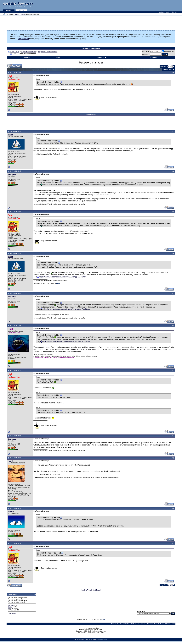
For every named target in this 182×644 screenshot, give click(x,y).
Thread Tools (168, 70)
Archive (143, 624)
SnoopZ (11, 511)
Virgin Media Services (29, 52)
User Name (146, 51)
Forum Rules (12, 613)
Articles (21, 10)
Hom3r (11, 461)
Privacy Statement (153, 624)
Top (174, 624)
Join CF (174, 12)
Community (101, 57)
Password (145, 54)
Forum (9, 10)
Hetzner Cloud (103, 639)
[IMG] (9, 608)
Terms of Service (166, 624)
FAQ (58, 57)
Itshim (11, 135)
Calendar (154, 57)
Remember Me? (168, 52)
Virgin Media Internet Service (48, 52)
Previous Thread (87, 590)
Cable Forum (15, 52)
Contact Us (115, 624)
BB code (10, 605)
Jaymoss (12, 174)
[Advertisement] (148, 6)
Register (27, 57)
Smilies (10, 607)
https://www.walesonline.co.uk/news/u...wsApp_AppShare (63, 277)
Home (17, 14)
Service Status (125, 624)
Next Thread (97, 590)
